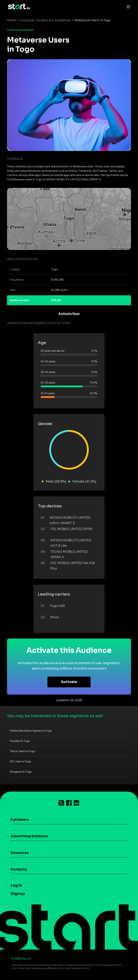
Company (19, 869)
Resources (20, 853)
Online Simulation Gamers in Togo (31, 731)
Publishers (19, 820)
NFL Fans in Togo (20, 762)
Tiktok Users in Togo (22, 751)
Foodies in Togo (20, 741)
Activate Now (69, 314)
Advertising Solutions (29, 836)
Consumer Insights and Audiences (45, 20)
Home (11, 20)
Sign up (18, 894)
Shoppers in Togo (21, 772)
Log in (16, 885)
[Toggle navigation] (127, 6)
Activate (69, 682)
